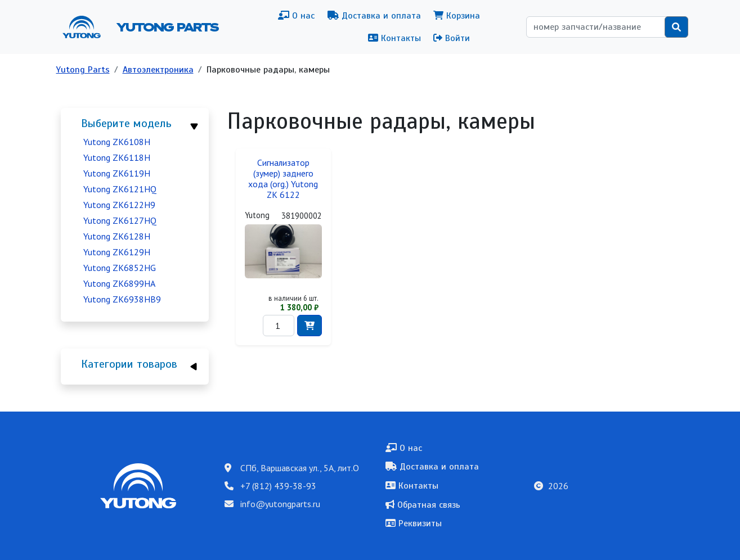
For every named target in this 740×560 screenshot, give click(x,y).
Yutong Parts (167, 27)
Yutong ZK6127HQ (120, 220)
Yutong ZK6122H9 (119, 205)
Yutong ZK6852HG (120, 268)
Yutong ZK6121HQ (120, 189)
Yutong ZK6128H (117, 236)
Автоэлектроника (158, 70)
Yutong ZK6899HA (119, 283)
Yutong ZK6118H (117, 157)
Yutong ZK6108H (117, 142)
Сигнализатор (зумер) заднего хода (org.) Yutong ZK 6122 (283, 179)
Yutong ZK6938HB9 (122, 299)
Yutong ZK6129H (117, 252)
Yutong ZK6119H (117, 173)
